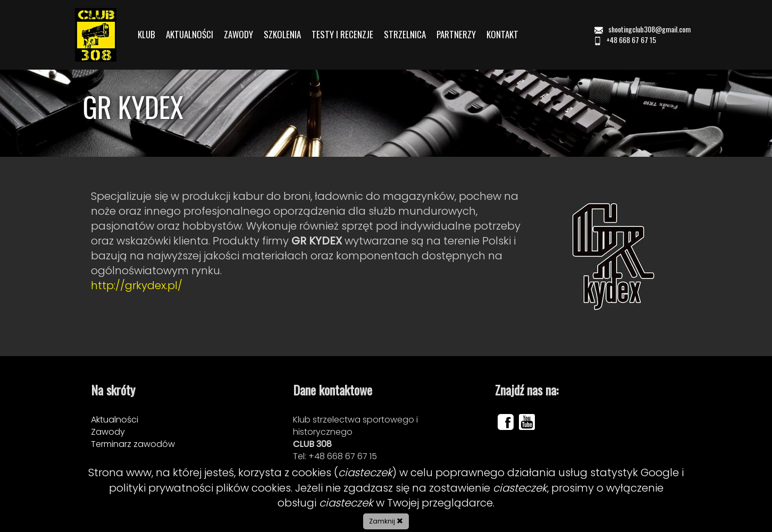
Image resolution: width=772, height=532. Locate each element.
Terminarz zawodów (133, 444)
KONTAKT (502, 35)
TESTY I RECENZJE (342, 35)
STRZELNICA (405, 35)
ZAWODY (238, 35)
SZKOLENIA (282, 35)
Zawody (108, 432)
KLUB (146, 35)
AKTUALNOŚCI (190, 35)
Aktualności (115, 420)
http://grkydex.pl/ (137, 285)
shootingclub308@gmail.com (643, 29)
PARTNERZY (456, 35)
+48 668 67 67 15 (625, 40)
